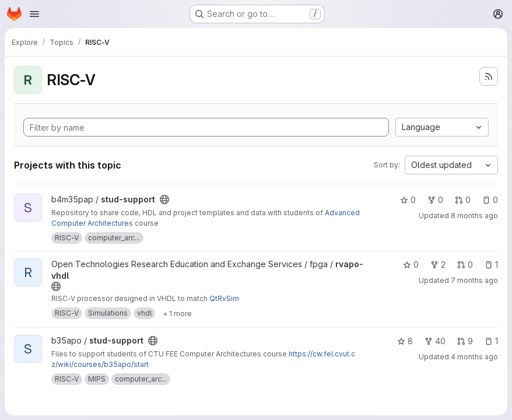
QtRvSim (224, 298)
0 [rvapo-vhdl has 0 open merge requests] (465, 265)
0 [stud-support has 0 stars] (408, 200)
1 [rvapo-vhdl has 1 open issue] (491, 265)
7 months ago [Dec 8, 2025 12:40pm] (474, 280)
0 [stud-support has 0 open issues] (490, 200)
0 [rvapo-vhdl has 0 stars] (411, 265)
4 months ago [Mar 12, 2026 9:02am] (474, 357)
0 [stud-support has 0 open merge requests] (463, 200)
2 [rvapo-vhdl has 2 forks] (438, 265)
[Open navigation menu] (34, 14)
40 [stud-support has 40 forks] (435, 341)
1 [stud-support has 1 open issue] (491, 341)
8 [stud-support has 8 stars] (405, 341)
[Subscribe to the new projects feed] (489, 76)
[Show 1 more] (177, 313)
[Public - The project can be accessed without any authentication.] (164, 199)
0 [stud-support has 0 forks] (435, 200)
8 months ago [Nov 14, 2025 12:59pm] (474, 216)
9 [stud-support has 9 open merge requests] (465, 341)
